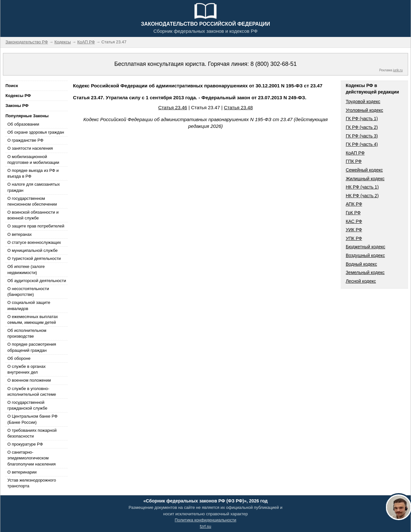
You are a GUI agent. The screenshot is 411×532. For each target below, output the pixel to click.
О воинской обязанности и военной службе (33, 215)
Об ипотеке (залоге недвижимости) (26, 269)
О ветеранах (20, 234)
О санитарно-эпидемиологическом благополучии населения (31, 458)
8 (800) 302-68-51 (274, 64)
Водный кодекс (362, 264)
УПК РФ (354, 238)
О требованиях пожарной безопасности (32, 433)
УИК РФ (354, 230)
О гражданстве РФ (25, 140)
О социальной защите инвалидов (29, 305)
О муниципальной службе (32, 250)
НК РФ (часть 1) (362, 187)
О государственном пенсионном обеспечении (32, 201)
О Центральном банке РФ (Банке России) (32, 419)
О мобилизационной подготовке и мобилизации (33, 160)
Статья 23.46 (173, 107)
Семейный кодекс (364, 170)
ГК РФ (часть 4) (362, 144)
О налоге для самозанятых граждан (34, 187)
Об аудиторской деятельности (37, 281)
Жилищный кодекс (365, 179)
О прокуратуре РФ (25, 444)
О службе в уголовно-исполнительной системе (32, 391)
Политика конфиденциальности (205, 520)
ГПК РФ (354, 161)
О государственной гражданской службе (27, 405)
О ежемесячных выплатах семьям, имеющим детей (33, 319)
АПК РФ (354, 204)
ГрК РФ (353, 213)
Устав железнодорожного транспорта (32, 483)
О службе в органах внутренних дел (26, 369)
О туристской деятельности (34, 258)
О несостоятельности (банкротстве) (28, 292)
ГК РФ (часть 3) (362, 136)
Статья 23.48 (238, 107)
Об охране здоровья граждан (36, 132)
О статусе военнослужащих (34, 242)
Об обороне (19, 358)
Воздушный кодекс (365, 255)
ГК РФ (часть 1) (362, 119)
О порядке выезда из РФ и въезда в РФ (33, 173)
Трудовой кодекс (363, 102)
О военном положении (29, 380)
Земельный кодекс (365, 272)
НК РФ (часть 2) (362, 196)
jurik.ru (398, 70)
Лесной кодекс (361, 281)
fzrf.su (205, 526)
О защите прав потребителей (36, 226)
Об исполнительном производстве (27, 333)
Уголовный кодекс (365, 110)
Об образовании (23, 124)
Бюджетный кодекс (366, 247)
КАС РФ (354, 221)
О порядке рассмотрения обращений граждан (32, 347)
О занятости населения (30, 148)
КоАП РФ (355, 153)
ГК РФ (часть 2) (362, 127)
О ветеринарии (22, 472)
